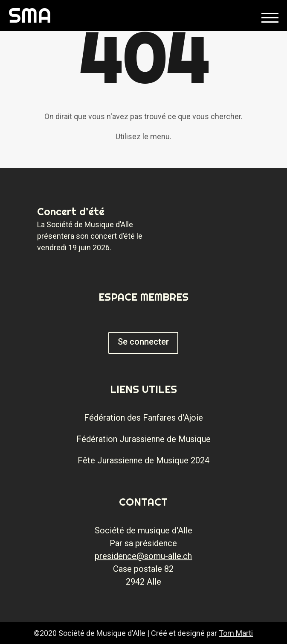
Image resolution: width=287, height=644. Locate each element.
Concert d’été (71, 211)
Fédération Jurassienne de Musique (143, 439)
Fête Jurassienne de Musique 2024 (143, 460)
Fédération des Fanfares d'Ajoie (143, 418)
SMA (30, 15)
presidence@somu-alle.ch (143, 556)
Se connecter (143, 342)
